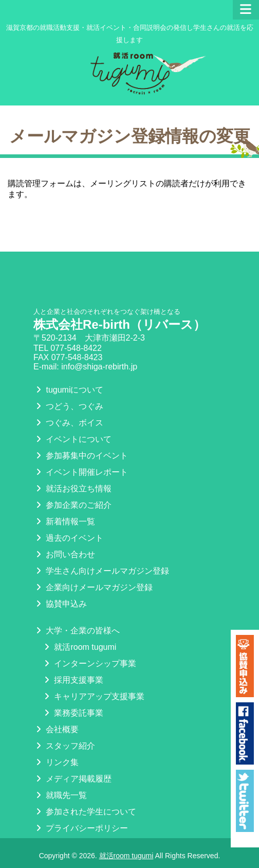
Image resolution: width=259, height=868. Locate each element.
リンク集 (56, 762)
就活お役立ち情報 (72, 489)
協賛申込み (60, 604)
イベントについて (72, 439)
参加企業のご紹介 (72, 505)
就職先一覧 (60, 795)
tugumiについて (68, 390)
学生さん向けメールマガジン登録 (101, 571)
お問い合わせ (64, 554)
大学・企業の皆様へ (77, 631)
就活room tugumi (79, 647)
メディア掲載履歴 (72, 779)
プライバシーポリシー (81, 828)
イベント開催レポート (81, 472)
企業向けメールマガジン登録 (93, 587)
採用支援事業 (72, 680)
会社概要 (56, 729)
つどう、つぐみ (68, 406)
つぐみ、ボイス (68, 423)
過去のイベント (68, 538)
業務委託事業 (72, 713)
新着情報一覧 (64, 521)
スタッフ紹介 (64, 746)
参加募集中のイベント (81, 456)
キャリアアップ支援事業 (93, 696)
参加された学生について (85, 812)
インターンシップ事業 (89, 663)
